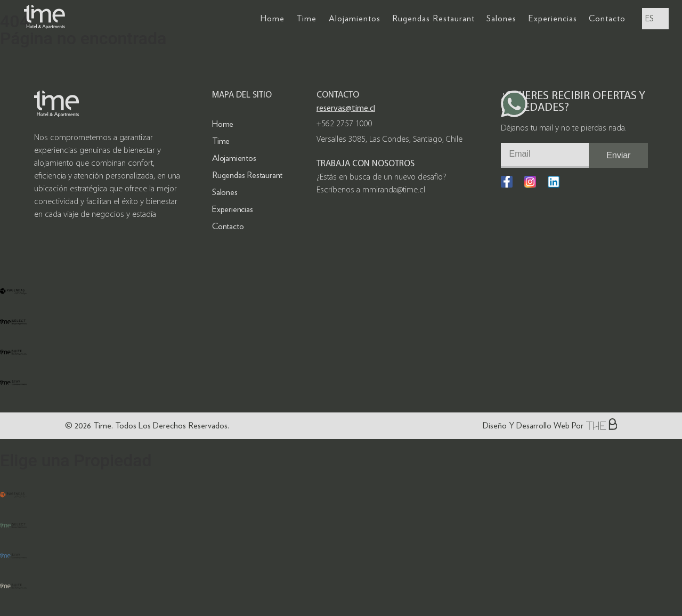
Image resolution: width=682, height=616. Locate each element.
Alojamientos (355, 18)
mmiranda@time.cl (394, 190)
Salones (501, 18)
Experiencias (553, 18)
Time (306, 18)
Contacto (607, 18)
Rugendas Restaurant (433, 18)
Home (273, 18)
